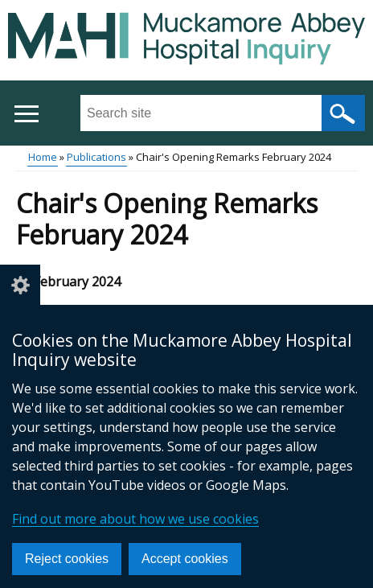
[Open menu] (26, 114)
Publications (96, 157)
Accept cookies (185, 559)
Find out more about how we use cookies (135, 519)
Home (43, 157)
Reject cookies (67, 559)
